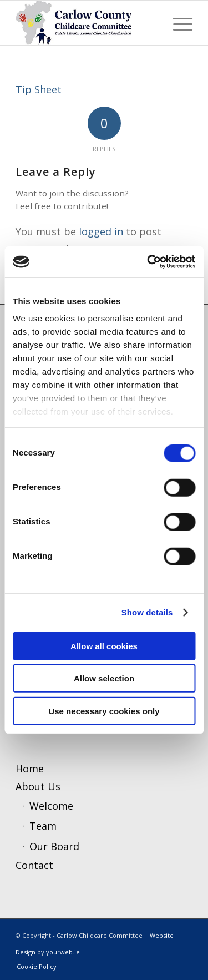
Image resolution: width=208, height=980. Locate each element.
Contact (34, 865)
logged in (101, 231)
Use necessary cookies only (104, 711)
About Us (38, 786)
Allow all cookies (104, 646)
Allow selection (104, 678)
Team (43, 826)
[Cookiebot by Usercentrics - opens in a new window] (148, 262)
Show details (147, 612)
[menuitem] (177, 23)
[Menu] (177, 23)
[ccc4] (86, 23)
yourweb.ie (63, 952)
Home (30, 769)
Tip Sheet (39, 89)
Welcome (51, 806)
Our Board (54, 846)
